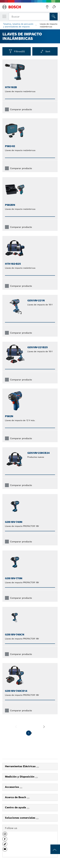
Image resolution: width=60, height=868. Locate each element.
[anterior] (16, 727)
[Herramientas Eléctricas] (38, 767)
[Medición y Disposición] (36, 778)
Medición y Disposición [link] (20, 777)
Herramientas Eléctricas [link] (21, 766)
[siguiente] (44, 727)
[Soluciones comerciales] (37, 819)
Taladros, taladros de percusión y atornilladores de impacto (18, 25)
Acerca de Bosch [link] (16, 797)
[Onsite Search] (54, 17)
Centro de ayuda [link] (16, 807)
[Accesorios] (21, 788)
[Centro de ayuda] (28, 808)
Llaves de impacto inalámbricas (49, 25)
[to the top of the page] (55, 849)
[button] (5, 835)
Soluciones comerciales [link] (20, 818)
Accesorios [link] (12, 787)
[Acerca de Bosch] (28, 798)
